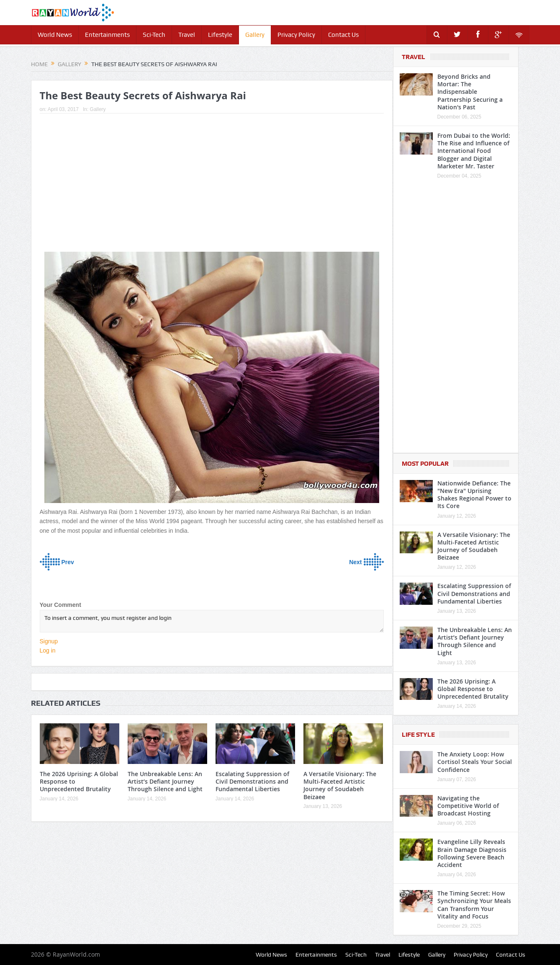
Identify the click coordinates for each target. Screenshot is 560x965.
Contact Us (343, 35)
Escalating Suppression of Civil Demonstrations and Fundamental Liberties (252, 781)
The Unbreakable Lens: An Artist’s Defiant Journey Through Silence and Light (165, 781)
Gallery (255, 35)
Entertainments (107, 35)
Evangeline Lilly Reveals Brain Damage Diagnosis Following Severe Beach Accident (472, 853)
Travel (187, 35)
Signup (49, 641)
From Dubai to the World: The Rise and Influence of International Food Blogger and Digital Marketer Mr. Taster (474, 151)
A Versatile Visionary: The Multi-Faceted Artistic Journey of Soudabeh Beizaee (340, 785)
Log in (48, 650)
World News (55, 35)
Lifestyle (220, 35)
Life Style (418, 735)
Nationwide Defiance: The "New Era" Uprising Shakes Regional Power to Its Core (474, 495)
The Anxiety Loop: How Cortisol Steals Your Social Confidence (475, 762)
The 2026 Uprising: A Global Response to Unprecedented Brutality (473, 689)
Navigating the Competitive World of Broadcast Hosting (468, 806)
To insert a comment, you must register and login (212, 621)
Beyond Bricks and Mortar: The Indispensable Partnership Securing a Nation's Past (470, 92)
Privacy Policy (296, 35)
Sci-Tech (154, 35)
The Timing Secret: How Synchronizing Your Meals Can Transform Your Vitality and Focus (474, 905)
